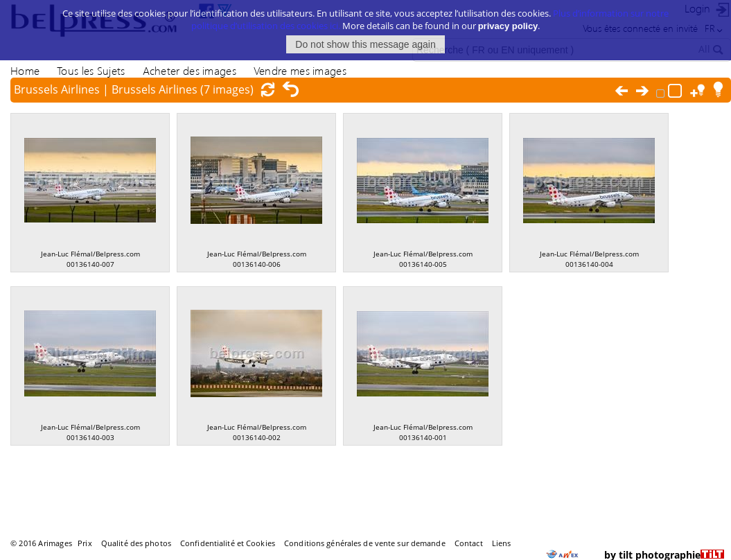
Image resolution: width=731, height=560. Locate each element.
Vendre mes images (300, 70)
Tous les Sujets (91, 70)
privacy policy (508, 20)
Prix (85, 543)
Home (25, 70)
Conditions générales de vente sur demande (365, 543)
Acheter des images (190, 70)
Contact (469, 543)
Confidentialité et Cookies (228, 543)
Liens (502, 543)
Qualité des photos (136, 543)
